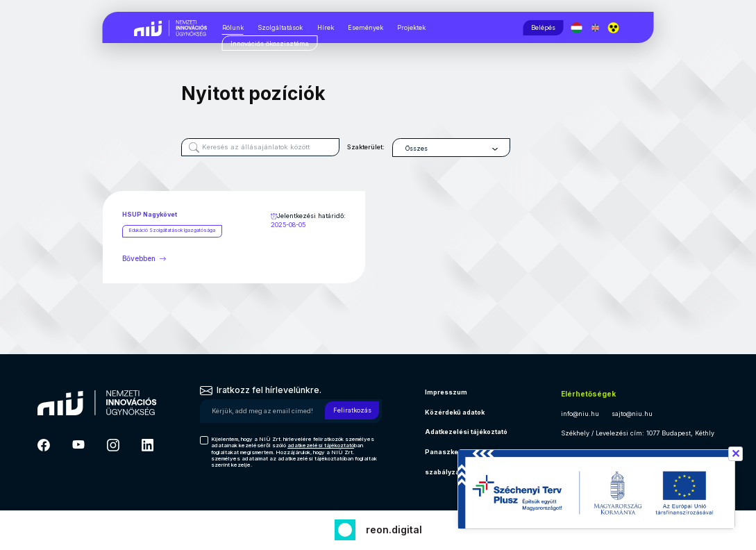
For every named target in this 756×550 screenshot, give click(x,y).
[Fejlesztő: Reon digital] (378, 528)
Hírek (326, 27)
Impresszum (446, 392)
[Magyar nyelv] (579, 28)
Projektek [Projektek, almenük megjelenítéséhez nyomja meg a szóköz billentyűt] (411, 27)
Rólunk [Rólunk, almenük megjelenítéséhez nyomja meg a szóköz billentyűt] (233, 27)
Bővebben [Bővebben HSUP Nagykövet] (145, 258)
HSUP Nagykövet (150, 214)
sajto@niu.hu (632, 414)
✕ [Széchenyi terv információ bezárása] (736, 453)
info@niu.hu (580, 414)
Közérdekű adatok (455, 412)
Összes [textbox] (428, 148)
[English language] (597, 28)
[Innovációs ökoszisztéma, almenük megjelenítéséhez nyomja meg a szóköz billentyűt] (270, 43)
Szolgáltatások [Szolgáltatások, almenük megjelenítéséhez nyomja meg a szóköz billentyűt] (280, 27)
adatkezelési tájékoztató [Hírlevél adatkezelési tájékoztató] (321, 445)
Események (366, 27)
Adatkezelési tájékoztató (466, 432)
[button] (615, 28)
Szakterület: (377, 147)
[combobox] (462, 148)
